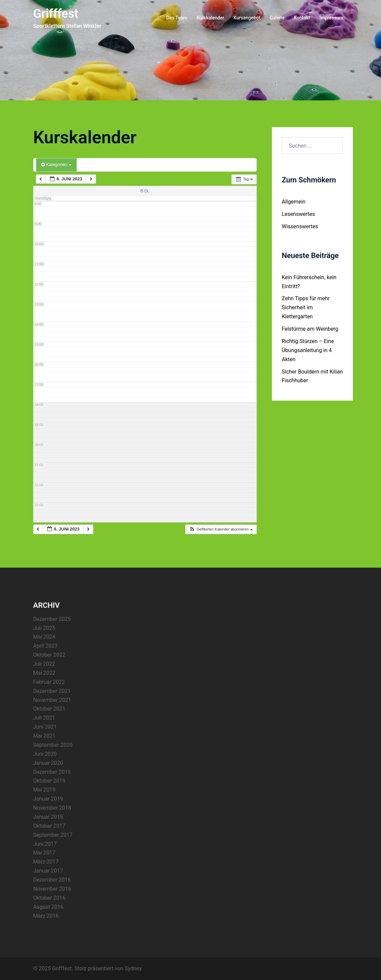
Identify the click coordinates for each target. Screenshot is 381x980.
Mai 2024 (44, 637)
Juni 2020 (45, 754)
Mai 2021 (44, 736)
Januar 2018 (48, 817)
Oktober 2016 (49, 898)
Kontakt (302, 18)
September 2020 (53, 745)
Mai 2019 (44, 790)
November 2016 (52, 889)
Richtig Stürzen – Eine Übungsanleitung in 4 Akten (308, 350)
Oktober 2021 (49, 709)
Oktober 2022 (49, 655)
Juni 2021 (45, 727)
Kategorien (56, 165)
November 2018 (52, 808)
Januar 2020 (48, 763)
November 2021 (52, 700)
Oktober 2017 (49, 826)
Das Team (177, 18)
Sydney (133, 968)
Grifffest (56, 14)
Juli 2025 (44, 628)
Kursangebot (247, 18)
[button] (221, 529)
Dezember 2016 (52, 880)
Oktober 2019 (49, 781)
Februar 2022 (49, 682)
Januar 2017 (48, 871)
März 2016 (46, 916)
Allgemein (294, 202)
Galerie (277, 18)
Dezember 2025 (52, 619)
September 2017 (53, 835)
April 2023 (45, 646)
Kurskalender (210, 18)
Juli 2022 (44, 664)
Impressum (331, 18)
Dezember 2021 (52, 691)
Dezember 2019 (52, 772)
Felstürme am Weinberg (310, 329)
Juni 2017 (45, 844)
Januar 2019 (48, 799)
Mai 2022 (44, 673)
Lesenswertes (298, 214)
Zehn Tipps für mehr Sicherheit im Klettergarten (306, 307)
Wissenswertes (300, 226)
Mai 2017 (44, 853)
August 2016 (48, 907)
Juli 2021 (44, 718)
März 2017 (46, 862)
